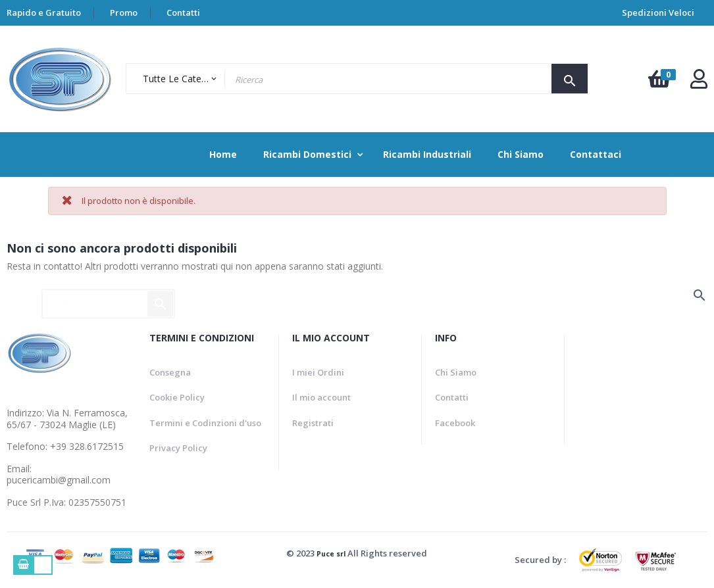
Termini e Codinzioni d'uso (205, 423)
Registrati (313, 423)
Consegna (170, 372)
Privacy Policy (178, 448)
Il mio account (321, 397)
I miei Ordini (318, 372)
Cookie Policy (177, 397)
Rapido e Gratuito (44, 12)
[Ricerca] (108, 298)
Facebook (455, 423)
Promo (124, 12)
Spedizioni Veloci (658, 12)
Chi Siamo (456, 372)
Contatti (183, 12)
